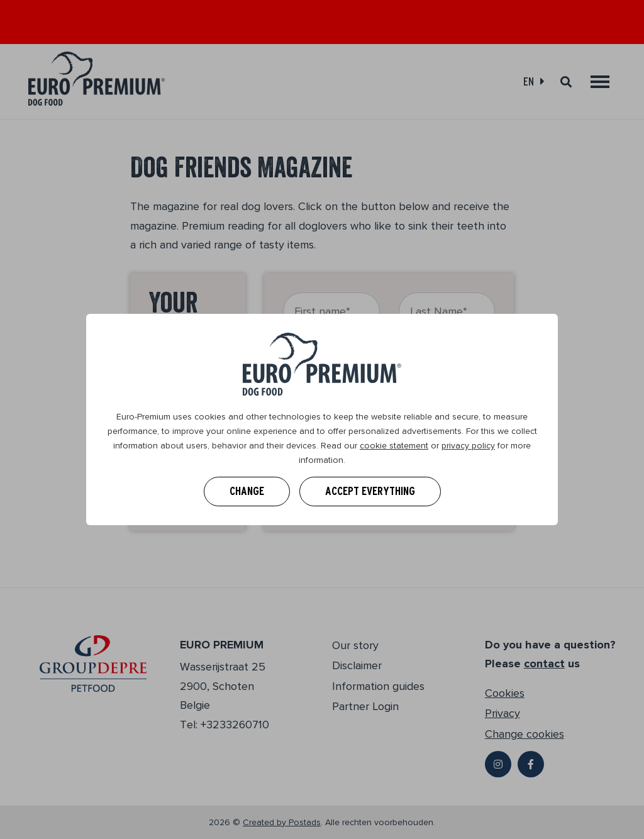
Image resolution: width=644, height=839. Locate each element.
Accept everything (370, 491)
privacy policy (468, 446)
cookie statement (394, 446)
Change (247, 491)
